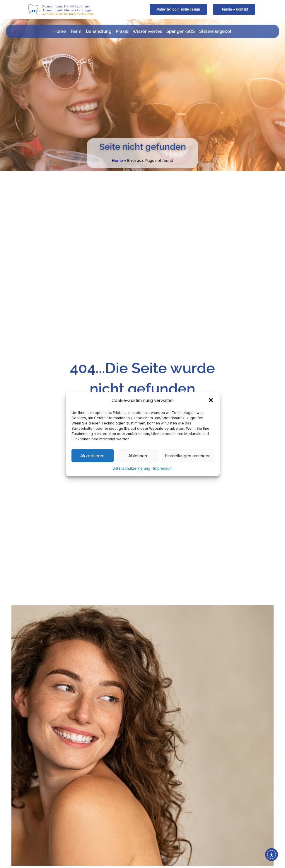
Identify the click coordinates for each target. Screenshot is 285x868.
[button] (211, 400)
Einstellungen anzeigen (188, 456)
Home (60, 31)
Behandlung (99, 31)
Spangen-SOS (181, 31)
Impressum (163, 468)
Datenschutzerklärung (131, 468)
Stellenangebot (215, 31)
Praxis (122, 31)
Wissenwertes (147, 31)
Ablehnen (138, 456)
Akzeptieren (92, 456)
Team (76, 31)
